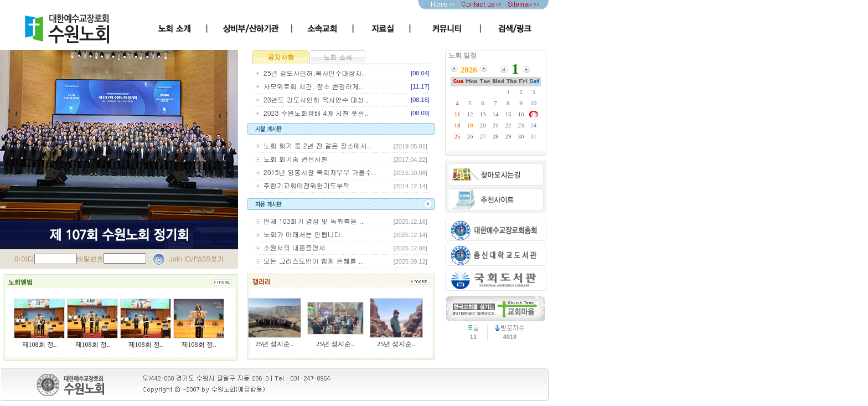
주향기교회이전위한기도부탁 (307, 185)
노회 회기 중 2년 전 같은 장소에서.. (317, 145)
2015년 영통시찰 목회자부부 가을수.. (320, 172)
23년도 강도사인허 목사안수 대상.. (316, 99)
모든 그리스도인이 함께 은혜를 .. (313, 261)
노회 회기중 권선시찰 (296, 159)
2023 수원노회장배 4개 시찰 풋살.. (316, 113)
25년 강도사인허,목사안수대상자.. (315, 73)
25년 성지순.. (274, 344)
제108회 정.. (40, 345)
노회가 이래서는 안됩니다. (303, 234)
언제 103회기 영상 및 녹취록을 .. (314, 221)
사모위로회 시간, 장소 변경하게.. (313, 86)
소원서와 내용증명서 (294, 247)
